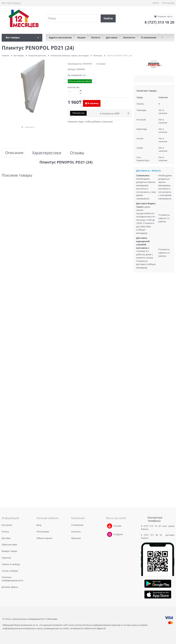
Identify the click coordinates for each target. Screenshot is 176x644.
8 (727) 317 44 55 (152, 535)
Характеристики (47, 153)
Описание (14, 153)
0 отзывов (101, 64)
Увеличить (30, 127)
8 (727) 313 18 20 (151, 526)
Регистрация (168, 3)
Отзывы (77, 153)
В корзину (93, 103)
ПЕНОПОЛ (87, 64)
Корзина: (165, 16)
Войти (156, 3)
